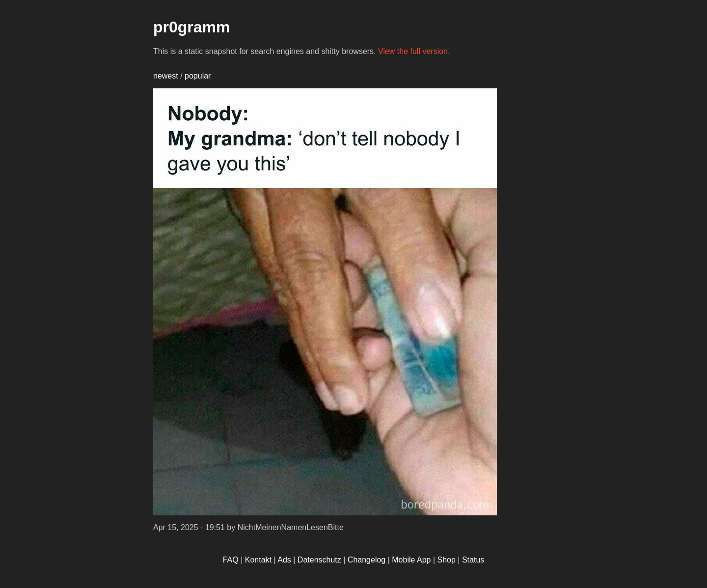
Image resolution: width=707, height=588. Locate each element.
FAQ (231, 560)
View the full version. (414, 51)
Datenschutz (319, 560)
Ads (284, 560)
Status (473, 560)
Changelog (367, 560)
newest (166, 76)
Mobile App (411, 560)
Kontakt (258, 560)
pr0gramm (192, 27)
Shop (447, 560)
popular (198, 76)
